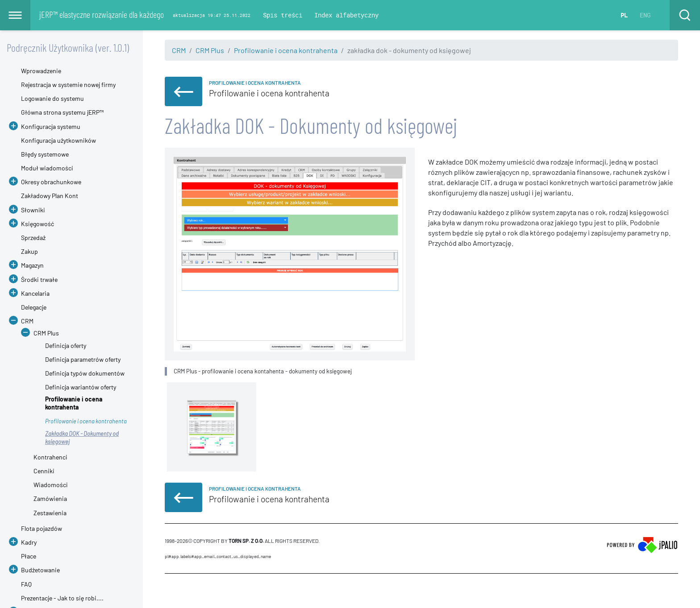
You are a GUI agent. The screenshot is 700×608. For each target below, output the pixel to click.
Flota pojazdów (42, 528)
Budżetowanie (40, 570)
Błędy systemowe (45, 154)
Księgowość (37, 224)
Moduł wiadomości (47, 168)
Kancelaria (35, 293)
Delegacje (34, 307)
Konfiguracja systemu (51, 126)
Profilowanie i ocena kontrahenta (286, 50)
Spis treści (283, 15)
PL (624, 15)
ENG (645, 15)
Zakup (29, 251)
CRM (179, 50)
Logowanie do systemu (52, 98)
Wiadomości (51, 485)
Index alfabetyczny (346, 15)
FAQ (26, 584)
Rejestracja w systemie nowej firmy (68, 85)
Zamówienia (50, 498)
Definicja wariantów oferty (81, 387)
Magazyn (32, 265)
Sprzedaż (33, 238)
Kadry (29, 542)
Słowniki (33, 210)
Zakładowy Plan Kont (50, 196)
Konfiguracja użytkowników (58, 140)
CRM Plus (210, 50)
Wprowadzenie (41, 71)
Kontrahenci (50, 457)
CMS (170, 591)
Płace (29, 556)
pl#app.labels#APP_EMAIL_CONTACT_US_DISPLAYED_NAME (218, 556)
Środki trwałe (39, 279)
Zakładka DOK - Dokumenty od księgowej (82, 438)
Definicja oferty (66, 345)
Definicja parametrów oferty (83, 359)
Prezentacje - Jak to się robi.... (62, 598)
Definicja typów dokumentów (85, 373)
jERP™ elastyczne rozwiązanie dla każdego (102, 14)
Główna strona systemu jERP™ (62, 112)
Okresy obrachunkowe (51, 182)
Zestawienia (50, 513)
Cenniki (44, 471)
